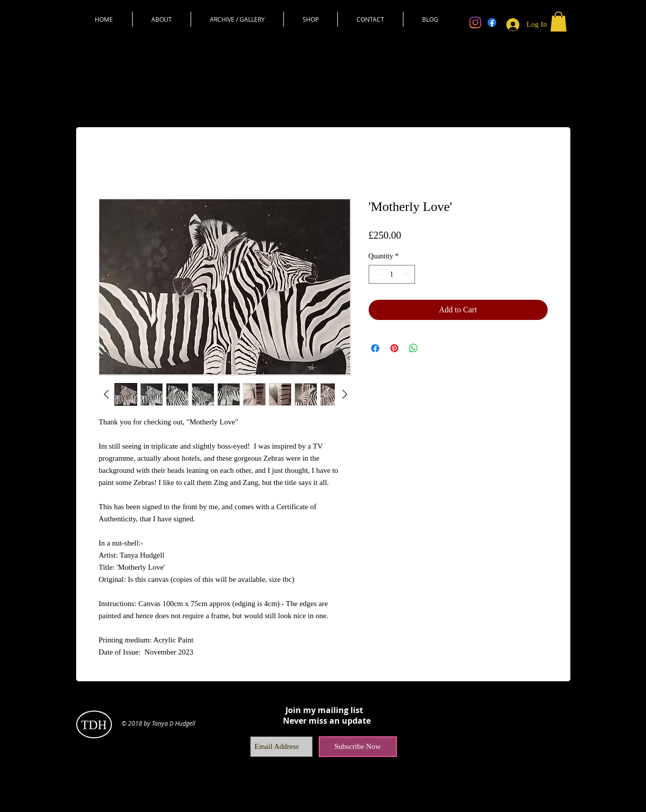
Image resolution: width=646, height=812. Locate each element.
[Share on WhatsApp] (414, 348)
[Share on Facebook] (375, 348)
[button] (559, 21)
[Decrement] (376, 274)
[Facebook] (492, 22)
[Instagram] (475, 22)
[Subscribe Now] (358, 747)
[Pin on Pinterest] (394, 348)
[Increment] (407, 274)
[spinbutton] (392, 274)
